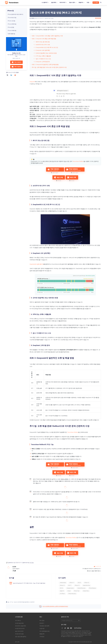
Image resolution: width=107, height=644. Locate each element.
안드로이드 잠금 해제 (20, 626)
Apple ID (62, 591)
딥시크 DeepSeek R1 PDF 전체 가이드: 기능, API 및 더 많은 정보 (29, 583)
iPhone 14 (77, 585)
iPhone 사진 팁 (11, 21)
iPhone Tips (77, 591)
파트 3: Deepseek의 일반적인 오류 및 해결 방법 (45, 64)
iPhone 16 (87, 583)
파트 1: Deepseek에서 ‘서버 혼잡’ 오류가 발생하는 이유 (47, 36)
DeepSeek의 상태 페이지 (37, 264)
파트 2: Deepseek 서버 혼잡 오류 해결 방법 (44, 39)
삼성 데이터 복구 (19, 631)
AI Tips (52, 18)
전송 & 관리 (72, 2)
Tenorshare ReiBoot (78, 161)
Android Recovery (81, 588)
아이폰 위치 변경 (19, 634)
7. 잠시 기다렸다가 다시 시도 (43, 59)
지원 (88, 2)
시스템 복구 (45, 2)
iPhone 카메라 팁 (12, 31)
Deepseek (32, 82)
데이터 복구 (63, 2)
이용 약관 (42, 629)
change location (70, 588)
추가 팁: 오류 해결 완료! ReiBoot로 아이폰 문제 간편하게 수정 (49, 67)
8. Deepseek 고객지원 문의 (42, 62)
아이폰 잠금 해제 (19, 623)
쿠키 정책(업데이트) (45, 631)
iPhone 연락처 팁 (12, 24)
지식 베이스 (18, 621)
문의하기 (42, 623)
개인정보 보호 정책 (44, 626)
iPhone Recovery (72, 594)
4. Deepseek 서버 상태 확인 (42, 50)
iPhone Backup (92, 588)
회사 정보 (42, 621)
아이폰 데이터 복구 (20, 629)
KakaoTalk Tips (86, 585)
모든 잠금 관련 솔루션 (21, 637)
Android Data (63, 583)
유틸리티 (81, 2)
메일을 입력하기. (71, 620)
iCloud (69, 591)
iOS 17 (70, 585)
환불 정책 (42, 634)
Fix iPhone (62, 594)
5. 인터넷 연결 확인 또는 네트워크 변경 (46, 53)
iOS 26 (79, 583)
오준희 (32, 18)
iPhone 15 (62, 585)
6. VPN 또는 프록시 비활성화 (43, 56)
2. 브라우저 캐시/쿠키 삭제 (42, 45)
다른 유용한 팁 (11, 34)
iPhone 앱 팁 (11, 27)
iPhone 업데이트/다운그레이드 (15, 14)
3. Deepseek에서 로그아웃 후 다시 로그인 (46, 47)
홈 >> (8, 602)
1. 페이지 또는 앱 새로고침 (42, 42)
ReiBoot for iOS (16, 53)
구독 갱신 (42, 637)
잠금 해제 (54, 2)
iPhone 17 (72, 583)
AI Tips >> (12, 602)
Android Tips (86, 591)
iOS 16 (61, 588)
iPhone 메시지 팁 (12, 18)
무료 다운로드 (16, 62)
